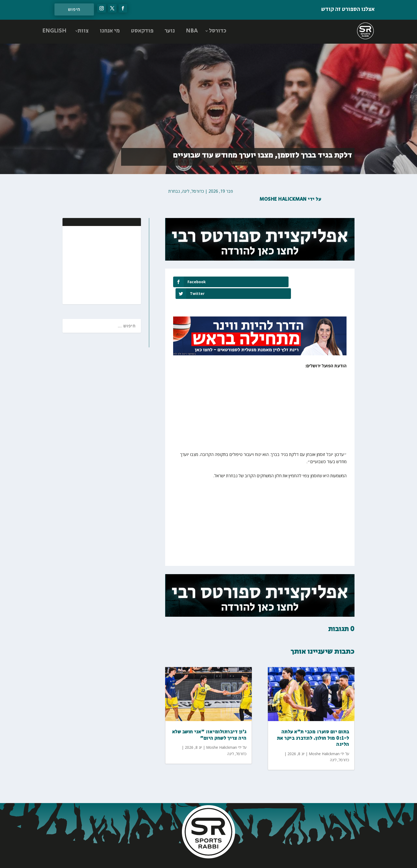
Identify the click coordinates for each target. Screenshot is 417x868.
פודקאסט (142, 31)
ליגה (186, 191)
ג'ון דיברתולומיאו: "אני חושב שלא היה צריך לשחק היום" (209, 723)
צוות (83, 31)
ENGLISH (54, 31)
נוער (170, 31)
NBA (192, 31)
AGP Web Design (173, 858)
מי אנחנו (110, 31)
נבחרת (174, 191)
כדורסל (218, 31)
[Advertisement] (102, 265)
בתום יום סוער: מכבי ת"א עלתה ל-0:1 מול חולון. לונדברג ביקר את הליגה (313, 727)
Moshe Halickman (283, 199)
